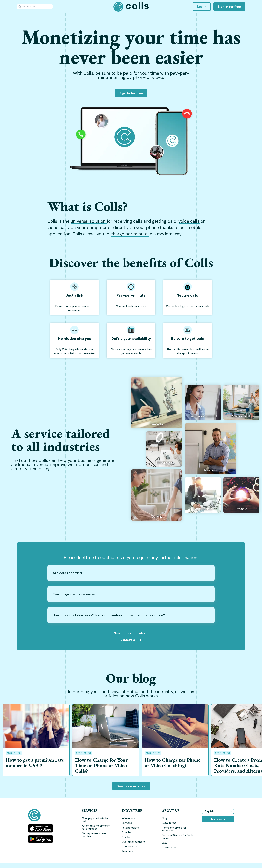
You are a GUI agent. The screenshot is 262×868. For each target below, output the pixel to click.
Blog (165, 818)
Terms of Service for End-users (177, 837)
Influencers (128, 818)
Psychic (126, 837)
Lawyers (127, 823)
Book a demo (218, 819)
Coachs (126, 832)
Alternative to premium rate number (96, 827)
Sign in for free (229, 7)
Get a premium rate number (94, 835)
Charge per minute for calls (95, 820)
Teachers (127, 851)
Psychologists (130, 828)
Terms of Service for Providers (174, 829)
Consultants (129, 846)
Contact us (169, 848)
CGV (165, 843)
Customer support (133, 842)
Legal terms (169, 823)
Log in (202, 7)
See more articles (131, 786)
